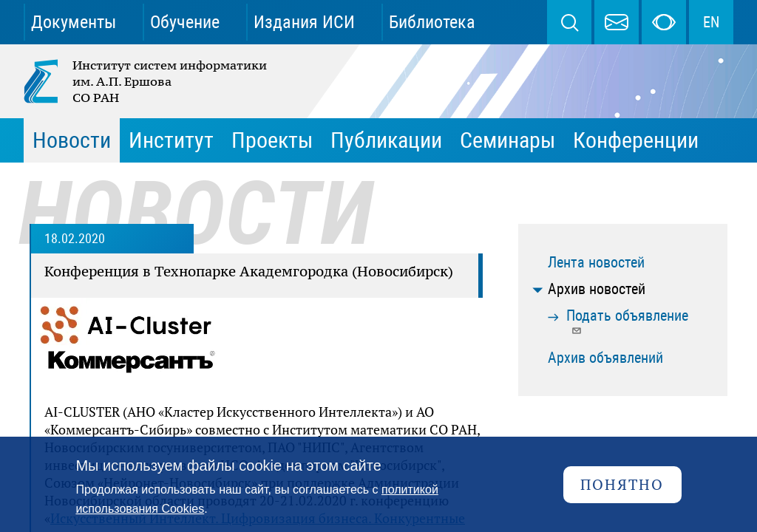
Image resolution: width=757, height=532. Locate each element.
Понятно (622, 484)
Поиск (569, 22)
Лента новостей (596, 262)
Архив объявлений (605, 358)
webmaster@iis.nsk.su (617, 22)
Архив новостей (597, 289)
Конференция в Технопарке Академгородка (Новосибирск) (249, 271)
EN (711, 22)
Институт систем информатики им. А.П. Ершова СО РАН (146, 81)
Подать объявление (627, 321)
